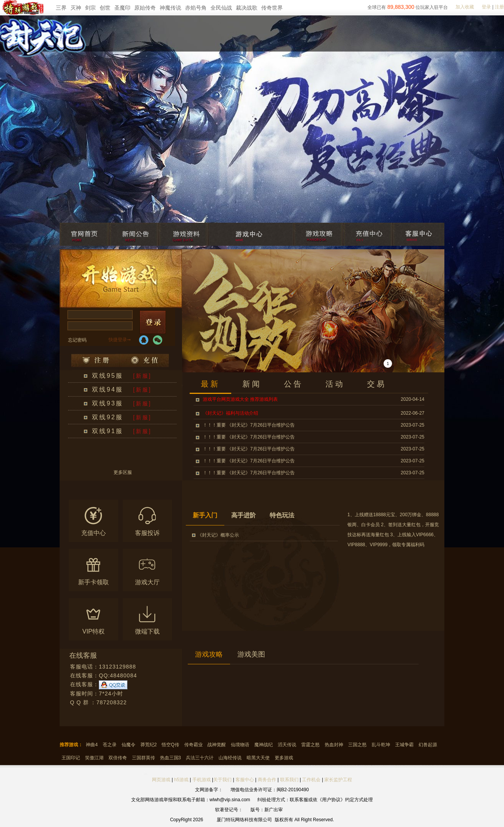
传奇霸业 (194, 745)
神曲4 (92, 745)
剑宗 (90, 8)
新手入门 (205, 515)
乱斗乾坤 (381, 745)
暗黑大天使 (258, 758)
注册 (499, 7)
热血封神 (334, 745)
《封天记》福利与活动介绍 (230, 413)
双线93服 (108, 403)
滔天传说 (287, 745)
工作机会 (311, 780)
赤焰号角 (196, 8)
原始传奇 (145, 8)
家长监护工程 (338, 780)
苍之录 (110, 745)
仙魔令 (129, 745)
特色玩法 (282, 515)
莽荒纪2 (149, 745)
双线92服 (108, 417)
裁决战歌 (247, 8)
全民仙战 (221, 8)
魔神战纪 (264, 745)
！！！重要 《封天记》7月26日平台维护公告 (249, 425)
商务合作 (267, 780)
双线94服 (108, 389)
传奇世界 (272, 8)
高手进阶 (244, 515)
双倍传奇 (118, 758)
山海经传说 (230, 758)
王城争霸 (404, 745)
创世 (105, 8)
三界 (61, 8)
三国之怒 (357, 745)
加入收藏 (465, 7)
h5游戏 (181, 780)
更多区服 (123, 473)
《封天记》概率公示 (218, 535)
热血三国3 (171, 758)
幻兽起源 (428, 745)
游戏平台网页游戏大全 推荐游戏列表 (240, 399)
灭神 (76, 8)
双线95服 (108, 376)
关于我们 (222, 780)
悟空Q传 (170, 745)
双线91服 (108, 431)
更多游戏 (284, 758)
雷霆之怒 (310, 745)
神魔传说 (170, 8)
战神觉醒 (217, 745)
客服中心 (245, 780)
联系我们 (290, 780)
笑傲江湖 (94, 758)
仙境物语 (240, 745)
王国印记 (71, 758)
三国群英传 (144, 758)
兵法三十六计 (200, 758)
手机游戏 (202, 780)
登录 (486, 7)
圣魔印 (122, 8)
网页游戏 (161, 780)
